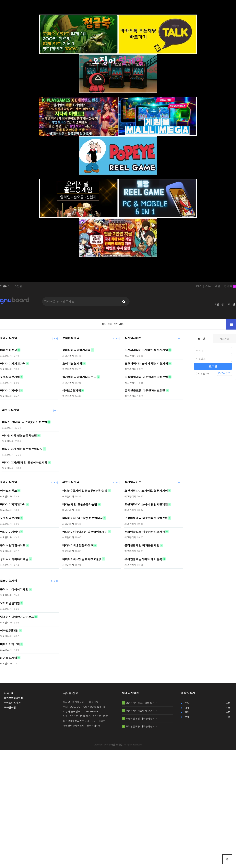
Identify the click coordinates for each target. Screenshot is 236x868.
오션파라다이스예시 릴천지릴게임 (146, 363)
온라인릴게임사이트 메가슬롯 (143, 559)
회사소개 (9, 693)
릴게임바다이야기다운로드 (79, 377)
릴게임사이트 (133, 338)
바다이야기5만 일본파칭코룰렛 (82, 559)
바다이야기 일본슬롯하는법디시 (22, 449)
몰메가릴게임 (8, 338)
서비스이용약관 (12, 703)
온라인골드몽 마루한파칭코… (141, 726)
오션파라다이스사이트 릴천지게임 (146, 350)
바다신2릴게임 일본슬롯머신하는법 (24, 422)
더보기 (54, 338)
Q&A (208, 286)
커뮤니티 (5, 286)
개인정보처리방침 (13, 698)
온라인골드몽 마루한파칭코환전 (145, 390)
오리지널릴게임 (72, 363)
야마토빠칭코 (8, 350)
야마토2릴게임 (72, 390)
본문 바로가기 (0, 0)
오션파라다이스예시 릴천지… (141, 711)
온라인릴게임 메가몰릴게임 (142, 545)
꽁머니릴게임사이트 (13, 545)
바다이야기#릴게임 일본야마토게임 (25, 462)
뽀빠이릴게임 (71, 338)
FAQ (199, 286)
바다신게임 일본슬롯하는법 (19, 435)
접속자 (230, 286)
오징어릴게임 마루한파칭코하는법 (146, 377)
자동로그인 (202, 374)
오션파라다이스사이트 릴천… (141, 703)
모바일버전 (10, 707)
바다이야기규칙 (10, 644)
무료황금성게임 (10, 377)
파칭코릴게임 (10, 410)
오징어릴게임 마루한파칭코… (141, 718)
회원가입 (219, 304)
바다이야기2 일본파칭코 (78, 545)
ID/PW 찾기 (224, 373)
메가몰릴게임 (8, 658)
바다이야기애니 (10, 390)
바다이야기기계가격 (13, 363)
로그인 (231, 304)
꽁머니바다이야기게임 (77, 350)
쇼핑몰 (18, 286)
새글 (218, 286)
